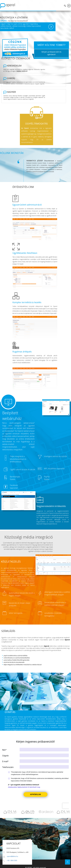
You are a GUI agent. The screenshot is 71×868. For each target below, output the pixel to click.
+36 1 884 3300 (12, 858)
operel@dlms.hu (12, 853)
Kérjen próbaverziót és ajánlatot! (51, 53)
